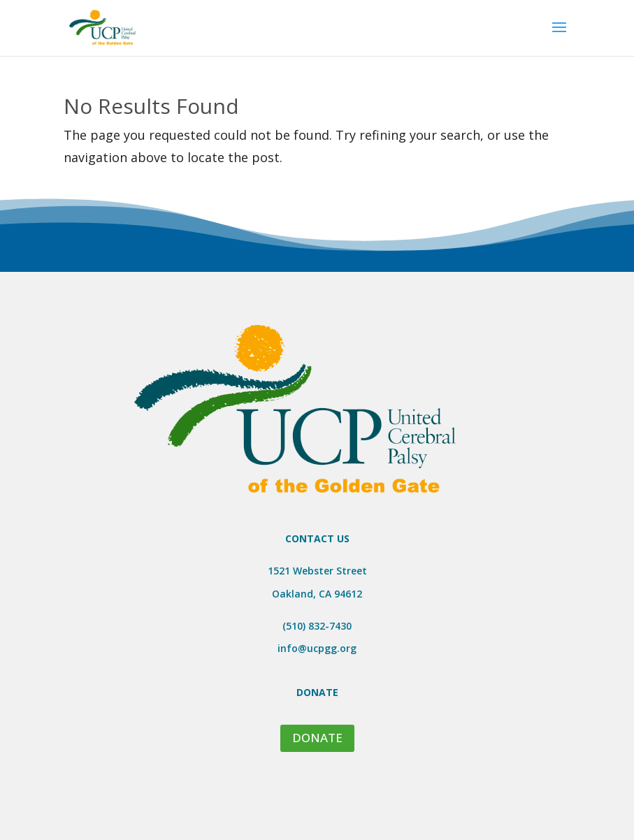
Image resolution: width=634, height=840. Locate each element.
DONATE (317, 738)
